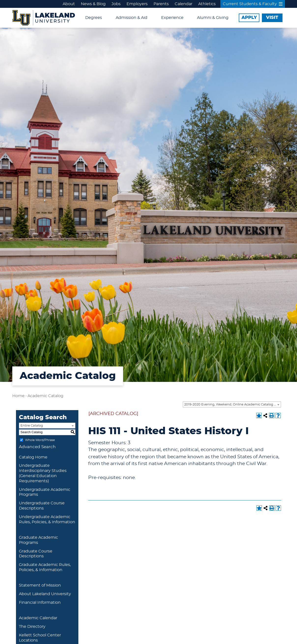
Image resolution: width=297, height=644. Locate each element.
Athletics (207, 4)
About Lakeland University (45, 594)
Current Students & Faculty (253, 4)
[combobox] (232, 404)
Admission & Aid (132, 18)
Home (18, 396)
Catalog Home (33, 457)
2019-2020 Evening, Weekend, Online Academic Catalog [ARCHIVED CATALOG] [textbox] (233, 405)
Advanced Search (37, 447)
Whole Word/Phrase (40, 440)
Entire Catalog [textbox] (32, 426)
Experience (172, 18)
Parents (161, 4)
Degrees (94, 18)
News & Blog (93, 4)
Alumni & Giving (213, 18)
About (69, 4)
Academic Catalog (45, 396)
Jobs (116, 4)
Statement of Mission (40, 585)
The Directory (32, 627)
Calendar (184, 4)
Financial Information (40, 603)
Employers (137, 4)
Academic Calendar (38, 618)
